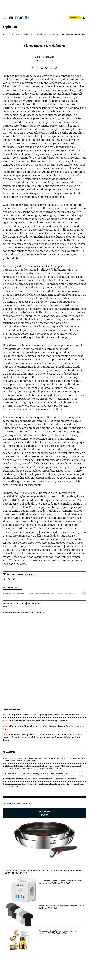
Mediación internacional (45, 594)
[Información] (53, 42)
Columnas (28, 34)
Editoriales (8, 34)
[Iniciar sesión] (84, 18)
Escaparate (44, 813)
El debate (38, 34)
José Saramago (44, 57)
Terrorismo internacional (13, 594)
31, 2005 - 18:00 (44, 61)
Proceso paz (70, 594)
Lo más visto (9, 752)
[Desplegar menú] (5, 18)
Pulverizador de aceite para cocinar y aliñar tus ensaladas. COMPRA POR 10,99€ (58, 932)
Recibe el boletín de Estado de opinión (23, 574)
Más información (10, 606)
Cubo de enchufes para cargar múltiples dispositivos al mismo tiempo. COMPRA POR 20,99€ (61, 882)
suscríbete (75, 18)
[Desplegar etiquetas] (84, 593)
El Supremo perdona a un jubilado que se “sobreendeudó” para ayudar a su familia (41, 779)
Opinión (10, 27)
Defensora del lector (71, 34)
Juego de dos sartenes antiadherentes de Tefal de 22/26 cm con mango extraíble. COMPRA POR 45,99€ (44, 872)
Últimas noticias (11, 710)
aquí (43, 613)
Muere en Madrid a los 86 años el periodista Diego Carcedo (38, 720)
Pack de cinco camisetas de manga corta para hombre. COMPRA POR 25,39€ (62, 907)
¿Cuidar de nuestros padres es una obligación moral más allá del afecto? (36, 774)
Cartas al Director (52, 34)
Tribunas (18, 34)
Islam (60, 594)
